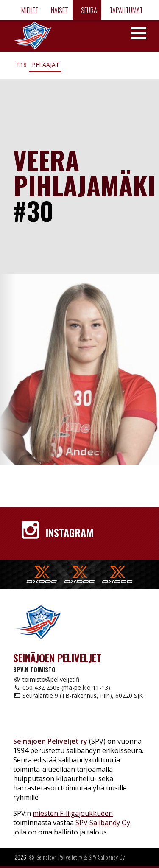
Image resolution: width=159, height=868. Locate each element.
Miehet (29, 10)
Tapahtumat (126, 10)
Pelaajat (46, 65)
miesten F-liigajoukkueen (73, 813)
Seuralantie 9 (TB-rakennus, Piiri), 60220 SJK (78, 696)
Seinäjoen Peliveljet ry (59, 857)
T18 (21, 65)
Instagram (58, 532)
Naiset (59, 10)
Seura (88, 10)
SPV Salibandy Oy (103, 823)
